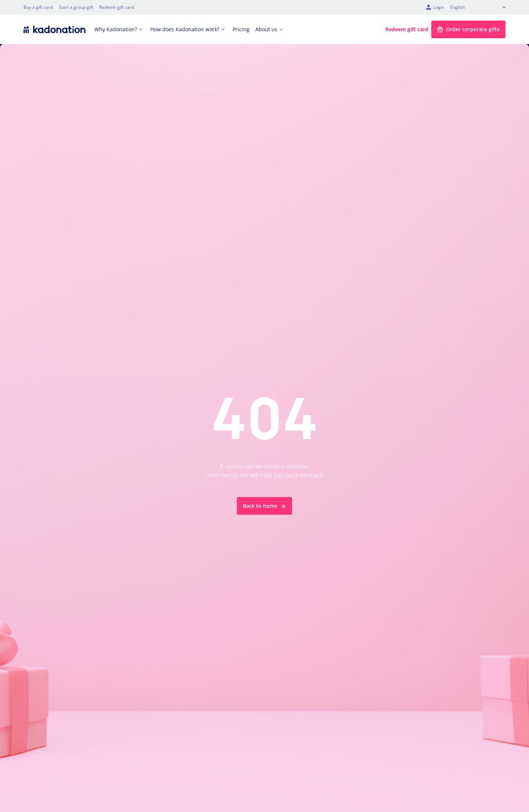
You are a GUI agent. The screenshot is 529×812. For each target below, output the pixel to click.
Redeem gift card (117, 7)
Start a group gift (76, 7)
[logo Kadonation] (55, 29)
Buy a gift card (38, 7)
